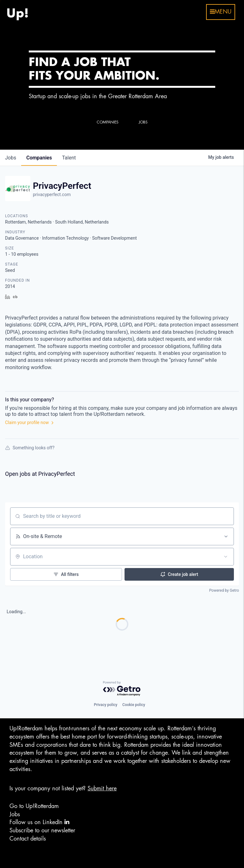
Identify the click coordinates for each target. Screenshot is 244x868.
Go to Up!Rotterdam (34, 806)
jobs (11, 158)
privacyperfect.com (52, 195)
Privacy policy (106, 705)
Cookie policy (134, 705)
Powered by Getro (224, 590)
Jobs (15, 814)
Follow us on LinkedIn (39, 822)
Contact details (28, 839)
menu (221, 12)
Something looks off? (30, 448)
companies (39, 158)
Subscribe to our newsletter (42, 830)
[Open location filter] (226, 557)
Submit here (102, 788)
